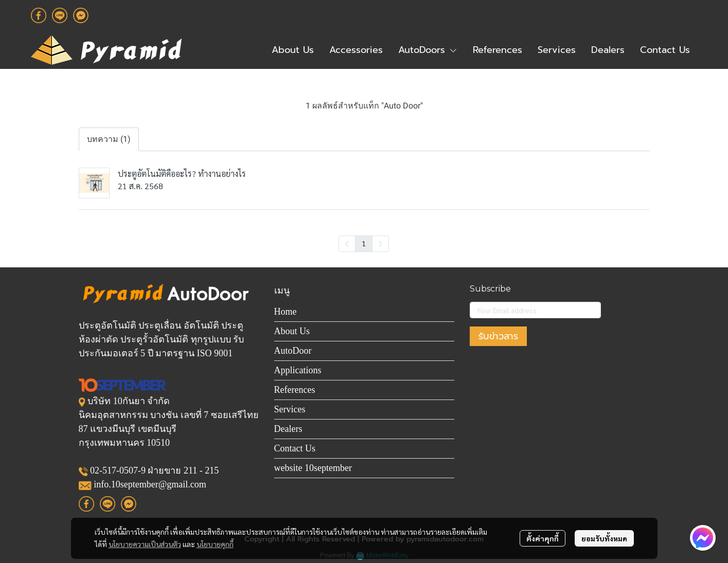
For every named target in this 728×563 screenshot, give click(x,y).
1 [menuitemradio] (364, 243)
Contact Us (295, 448)
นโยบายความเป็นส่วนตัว (145, 544)
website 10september (313, 468)
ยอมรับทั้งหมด (604, 538)
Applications (298, 370)
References (295, 390)
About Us (292, 331)
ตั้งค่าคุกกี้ (543, 538)
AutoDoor (293, 351)
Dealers (288, 429)
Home (286, 312)
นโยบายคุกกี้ (215, 544)
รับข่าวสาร (498, 336)
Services (290, 409)
